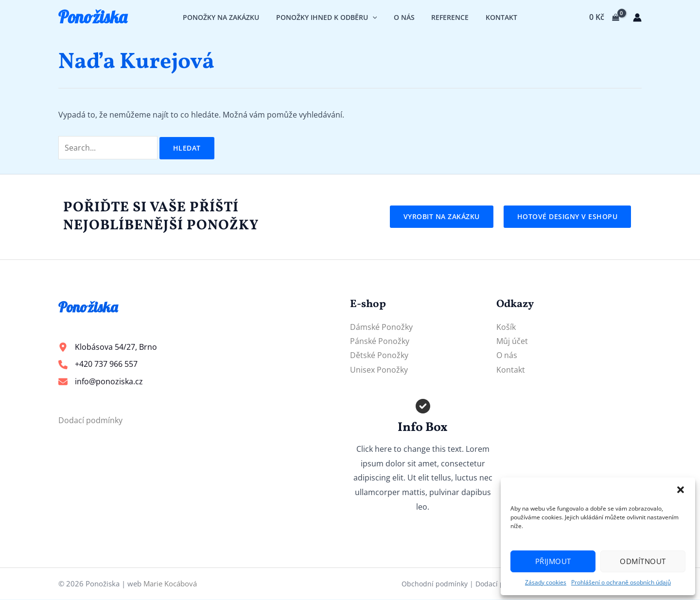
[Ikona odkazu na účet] (637, 17)
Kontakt (511, 370)
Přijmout (553, 561)
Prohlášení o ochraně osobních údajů (621, 582)
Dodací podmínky (90, 421)
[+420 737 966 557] (98, 365)
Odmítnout (643, 561)
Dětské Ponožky (379, 356)
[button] (681, 490)
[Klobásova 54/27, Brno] (108, 347)
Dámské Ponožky (381, 327)
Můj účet (512, 341)
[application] (375, 17)
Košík (506, 327)
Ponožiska (93, 17)
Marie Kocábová (170, 584)
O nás (507, 356)
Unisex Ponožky (379, 370)
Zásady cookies (546, 582)
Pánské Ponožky (380, 341)
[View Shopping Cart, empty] (604, 17)
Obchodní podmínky (435, 584)
